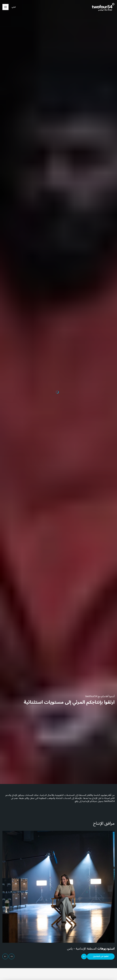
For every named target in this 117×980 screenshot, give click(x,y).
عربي (14, 7)
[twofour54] (103, 7)
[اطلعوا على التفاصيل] (98, 957)
